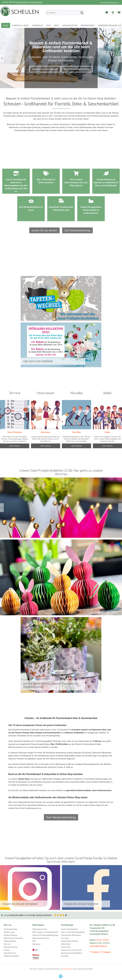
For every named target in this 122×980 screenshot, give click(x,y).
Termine (7, 950)
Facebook (94, 952)
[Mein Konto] (113, 13)
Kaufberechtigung (10, 935)
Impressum (36, 944)
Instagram (106, 952)
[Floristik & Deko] (20, 25)
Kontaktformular (10, 953)
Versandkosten (68, 969)
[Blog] (57, 25)
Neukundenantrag (10, 947)
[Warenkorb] (119, 13)
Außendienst (66, 944)
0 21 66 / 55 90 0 (102, 940)
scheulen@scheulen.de (98, 946)
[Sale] (49, 25)
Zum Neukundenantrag (77, 69)
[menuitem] (65, 13)
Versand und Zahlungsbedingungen (45, 935)
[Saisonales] (37, 25)
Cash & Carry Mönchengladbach (73, 932)
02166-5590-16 (36, 2)
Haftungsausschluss (40, 929)
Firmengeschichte (10, 929)
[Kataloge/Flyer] (70, 25)
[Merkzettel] (107, 13)
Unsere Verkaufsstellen (69, 929)
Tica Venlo (65, 938)
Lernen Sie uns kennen (45, 69)
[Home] (6, 25)
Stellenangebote (10, 941)
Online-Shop (66, 947)
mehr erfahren (76, 446)
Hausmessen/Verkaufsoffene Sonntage (71, 954)
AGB (34, 941)
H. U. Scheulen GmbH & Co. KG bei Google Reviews (28, 915)
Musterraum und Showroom (71, 950)
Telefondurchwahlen (11, 956)
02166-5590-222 (23, 2)
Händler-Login (9, 932)
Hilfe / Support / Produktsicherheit (45, 932)
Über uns (7, 944)
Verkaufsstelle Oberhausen (71, 935)
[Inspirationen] (88, 25)
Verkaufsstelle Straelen (70, 941)
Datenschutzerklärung (41, 938)
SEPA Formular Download (13, 938)
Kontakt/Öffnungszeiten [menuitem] (109, 3)
